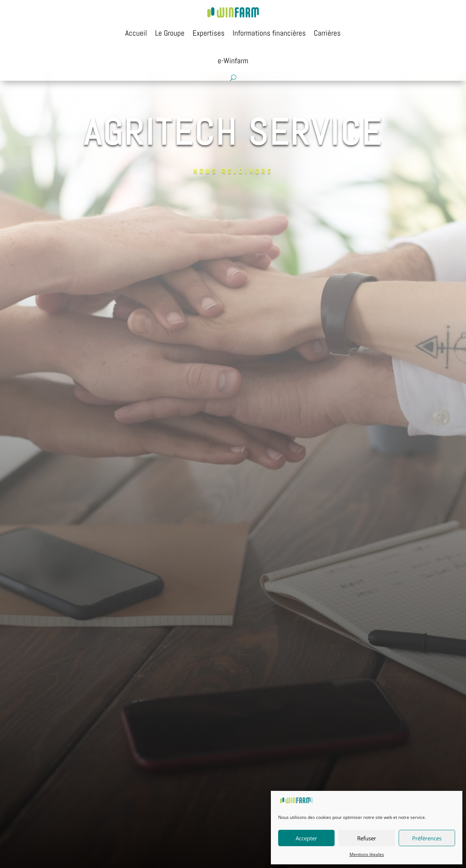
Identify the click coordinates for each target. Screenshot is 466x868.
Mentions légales (367, 854)
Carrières (327, 33)
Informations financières (269, 33)
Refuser (367, 838)
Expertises (209, 33)
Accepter (306, 838)
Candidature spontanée (278, 87)
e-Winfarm (233, 61)
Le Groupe (170, 33)
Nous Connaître (179, 87)
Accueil (136, 33)
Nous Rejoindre (224, 87)
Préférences (427, 838)
